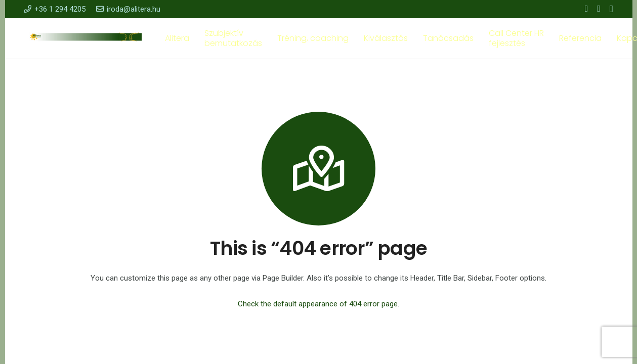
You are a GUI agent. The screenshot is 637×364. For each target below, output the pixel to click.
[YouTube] (599, 9)
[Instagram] (611, 9)
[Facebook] (587, 9)
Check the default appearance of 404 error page (318, 304)
